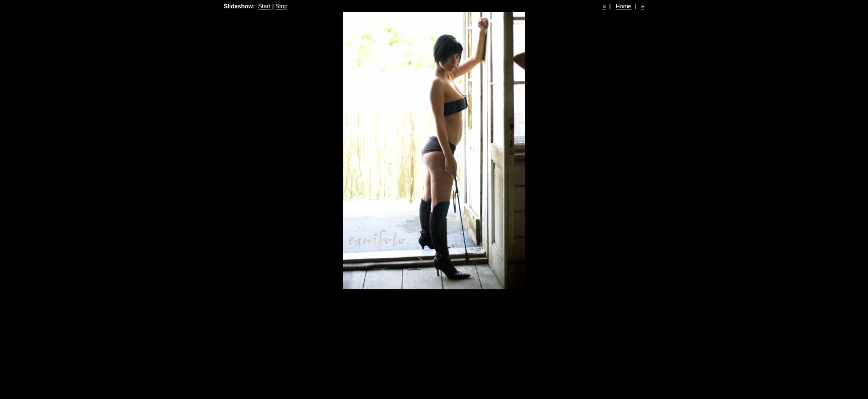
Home (623, 6)
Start (264, 6)
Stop (281, 6)
